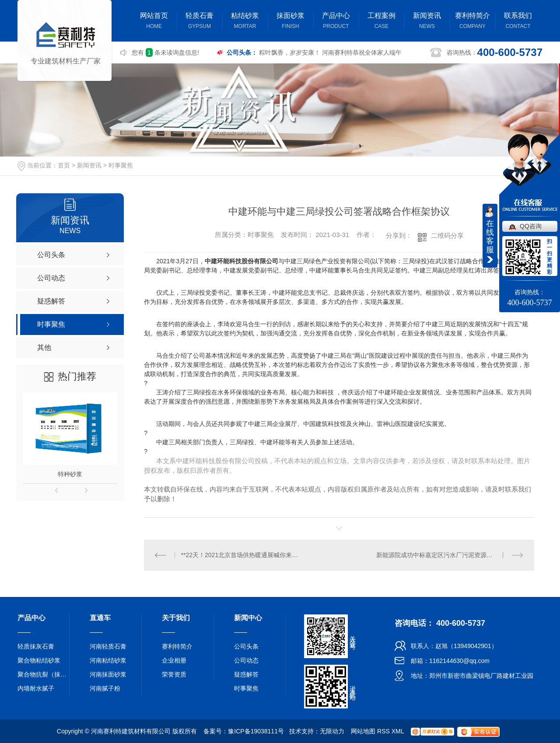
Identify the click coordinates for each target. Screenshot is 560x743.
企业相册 (174, 660)
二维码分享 (447, 235)
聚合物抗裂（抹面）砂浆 (44, 674)
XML (398, 731)
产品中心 (336, 22)
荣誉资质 (174, 674)
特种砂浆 (70, 474)
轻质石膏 (199, 22)
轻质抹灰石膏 (36, 646)
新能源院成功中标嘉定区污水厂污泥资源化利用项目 (447, 555)
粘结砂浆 (245, 22)
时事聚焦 (121, 165)
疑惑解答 (246, 674)
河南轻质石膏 (108, 646)
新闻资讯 (427, 22)
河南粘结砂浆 (108, 660)
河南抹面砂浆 (108, 674)
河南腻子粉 (105, 688)
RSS (383, 731)
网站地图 (363, 731)
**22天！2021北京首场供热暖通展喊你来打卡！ (242, 555)
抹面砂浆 (290, 22)
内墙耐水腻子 (36, 688)
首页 (64, 165)
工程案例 (381, 22)
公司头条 (246, 646)
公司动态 (246, 660)
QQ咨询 (531, 226)
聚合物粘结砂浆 (39, 660)
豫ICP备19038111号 (256, 731)
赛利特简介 (472, 22)
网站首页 (154, 22)
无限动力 (332, 731)
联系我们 (518, 22)
